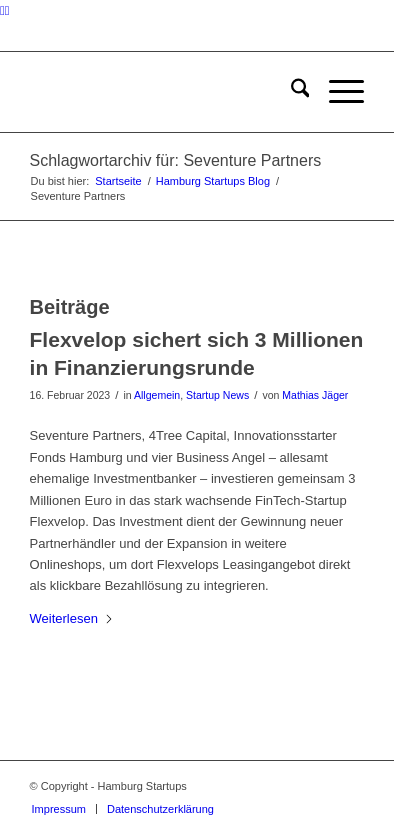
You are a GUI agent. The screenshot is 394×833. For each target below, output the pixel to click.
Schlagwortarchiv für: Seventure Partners (176, 160)
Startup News (217, 395)
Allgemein (157, 395)
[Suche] (290, 92)
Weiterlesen (72, 618)
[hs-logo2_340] (164, 92)
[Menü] (336, 92)
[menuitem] (290, 92)
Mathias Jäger (315, 395)
